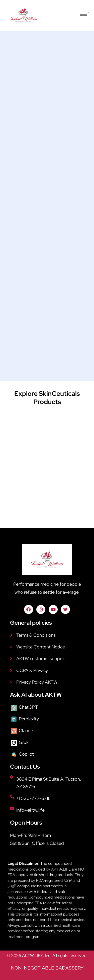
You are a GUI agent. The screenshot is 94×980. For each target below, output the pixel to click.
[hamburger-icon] (83, 16)
